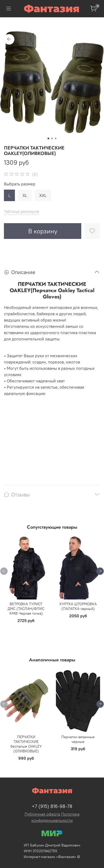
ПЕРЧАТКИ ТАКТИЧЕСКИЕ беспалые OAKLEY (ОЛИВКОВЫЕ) (26, 744)
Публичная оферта (42, 814)
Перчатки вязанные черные (78, 739)
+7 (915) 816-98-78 (52, 806)
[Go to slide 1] (48, 138)
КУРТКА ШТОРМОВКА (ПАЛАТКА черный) (78, 607)
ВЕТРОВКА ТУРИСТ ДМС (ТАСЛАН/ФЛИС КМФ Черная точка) (26, 609)
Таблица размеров (21, 211)
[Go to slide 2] (52, 138)
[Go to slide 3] (56, 138)
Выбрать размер (20, 184)
